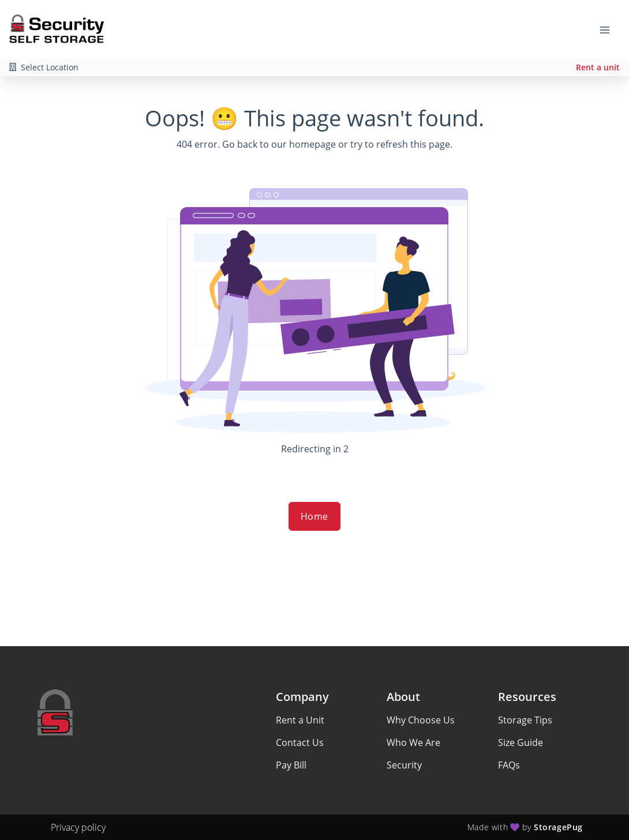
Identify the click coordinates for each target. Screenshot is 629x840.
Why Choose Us (421, 720)
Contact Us (300, 742)
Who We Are (413, 742)
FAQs (509, 765)
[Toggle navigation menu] (609, 29)
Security (404, 765)
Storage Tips (525, 720)
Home (314, 516)
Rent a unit (598, 67)
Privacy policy (78, 827)
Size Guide (521, 742)
